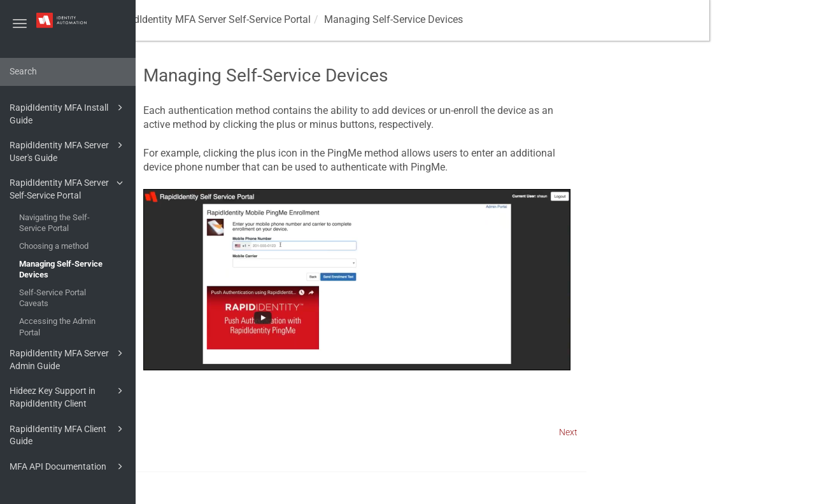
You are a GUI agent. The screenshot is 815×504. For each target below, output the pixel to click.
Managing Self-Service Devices (61, 269)
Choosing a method (54, 246)
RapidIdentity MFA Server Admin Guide (68, 359)
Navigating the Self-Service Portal (54, 223)
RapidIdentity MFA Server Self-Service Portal (68, 188)
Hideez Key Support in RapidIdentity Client (68, 396)
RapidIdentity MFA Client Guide (68, 434)
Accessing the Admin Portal (57, 327)
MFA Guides (179, 19)
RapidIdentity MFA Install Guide (68, 113)
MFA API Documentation (68, 466)
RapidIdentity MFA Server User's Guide (68, 150)
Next (674, 432)
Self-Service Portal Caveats (53, 298)
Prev (169, 432)
